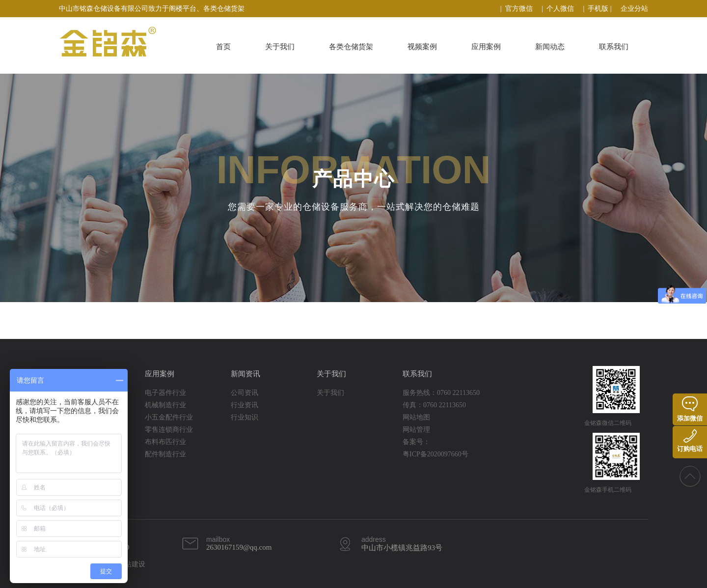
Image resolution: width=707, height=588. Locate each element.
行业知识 (245, 417)
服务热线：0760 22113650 (441, 393)
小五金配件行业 (169, 417)
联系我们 (614, 47)
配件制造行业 (165, 454)
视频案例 (422, 47)
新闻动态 (550, 47)
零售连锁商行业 (169, 430)
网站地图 (416, 417)
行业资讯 (245, 405)
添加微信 (690, 409)
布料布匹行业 (165, 442)
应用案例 (486, 47)
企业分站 (634, 9)
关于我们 (280, 47)
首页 (223, 47)
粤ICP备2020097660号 (435, 454)
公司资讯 (245, 393)
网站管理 (416, 430)
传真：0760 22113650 (434, 405)
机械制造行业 (165, 405)
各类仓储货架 (351, 47)
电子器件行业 (165, 393)
